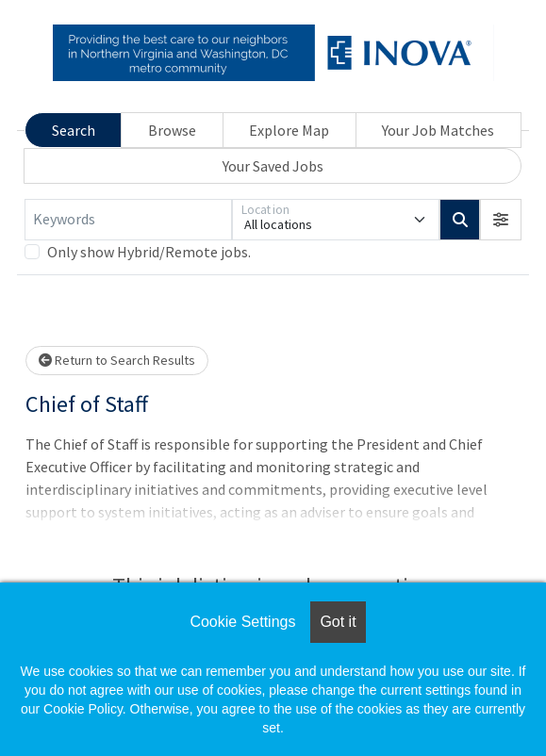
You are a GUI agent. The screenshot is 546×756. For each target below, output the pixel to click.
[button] (501, 220)
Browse (172, 130)
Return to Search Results (117, 360)
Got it (338, 622)
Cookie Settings (242, 622)
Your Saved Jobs (273, 166)
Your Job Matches (438, 130)
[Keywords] (128, 220)
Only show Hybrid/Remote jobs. (149, 252)
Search (74, 130)
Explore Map (289, 130)
